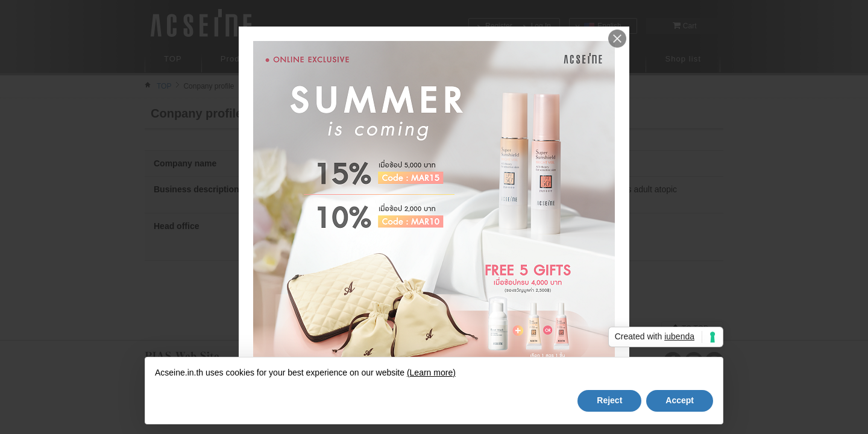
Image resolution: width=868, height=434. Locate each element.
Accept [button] (680, 400)
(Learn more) (431, 373)
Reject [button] (609, 400)
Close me (617, 39)
